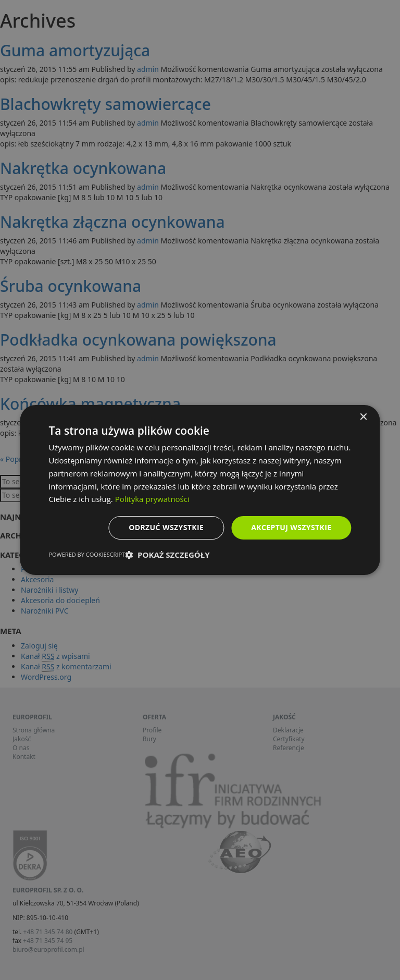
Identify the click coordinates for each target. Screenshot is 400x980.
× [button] (363, 417)
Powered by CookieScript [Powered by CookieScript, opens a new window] (87, 554)
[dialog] (200, 490)
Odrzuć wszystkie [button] (166, 527)
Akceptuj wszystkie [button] (291, 527)
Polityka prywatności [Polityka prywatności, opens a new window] (152, 499)
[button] (167, 555)
